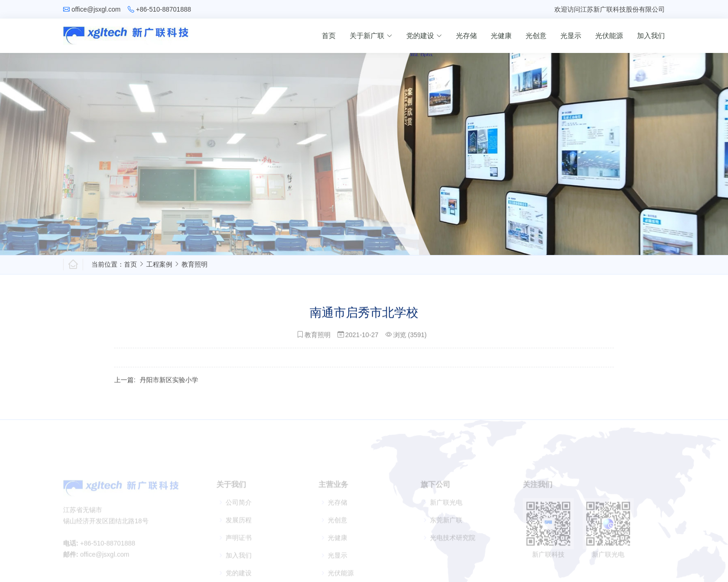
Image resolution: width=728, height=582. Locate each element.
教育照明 (195, 264)
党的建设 (424, 36)
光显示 (571, 36)
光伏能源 (609, 36)
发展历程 (239, 527)
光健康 (501, 36)
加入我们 (651, 36)
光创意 (536, 36)
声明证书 (239, 545)
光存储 (466, 36)
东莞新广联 (446, 527)
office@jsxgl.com (96, 9)
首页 (329, 36)
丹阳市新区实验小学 (169, 384)
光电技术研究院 (453, 545)
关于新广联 (371, 36)
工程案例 (159, 264)
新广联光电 (446, 510)
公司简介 (239, 510)
